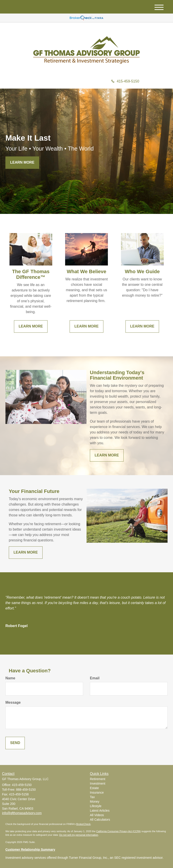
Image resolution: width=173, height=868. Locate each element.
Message (13, 702)
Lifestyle (96, 806)
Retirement (98, 779)
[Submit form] (15, 743)
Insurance (97, 792)
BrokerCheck (84, 824)
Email (95, 678)
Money (95, 802)
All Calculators (100, 820)
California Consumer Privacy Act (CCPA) (118, 831)
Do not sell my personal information (79, 835)
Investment (98, 783)
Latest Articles (100, 811)
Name (10, 678)
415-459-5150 (125, 81)
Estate (94, 788)
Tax (92, 797)
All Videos (97, 815)
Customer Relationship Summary (30, 850)
